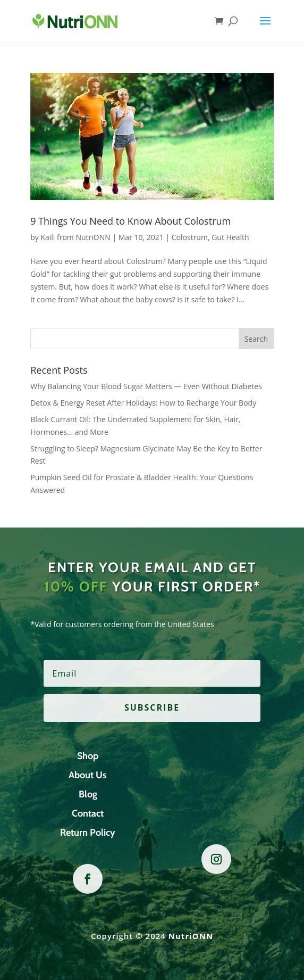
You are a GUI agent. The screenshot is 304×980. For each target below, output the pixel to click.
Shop (88, 756)
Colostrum (190, 237)
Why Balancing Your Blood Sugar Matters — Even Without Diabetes (146, 386)
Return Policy (88, 833)
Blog (88, 794)
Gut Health (230, 237)
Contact (88, 813)
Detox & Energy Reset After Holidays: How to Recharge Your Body (143, 403)
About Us (88, 775)
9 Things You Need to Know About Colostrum (130, 221)
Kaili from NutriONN (75, 237)
